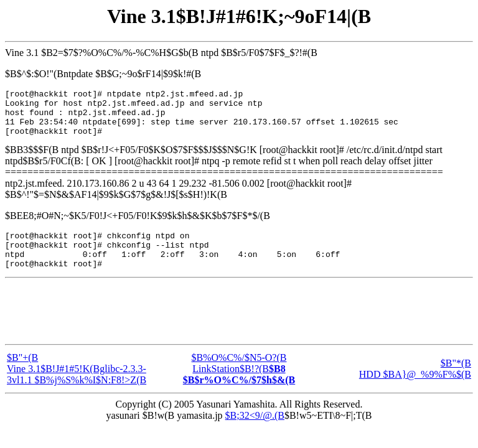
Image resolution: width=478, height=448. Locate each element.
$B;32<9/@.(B (255, 432)
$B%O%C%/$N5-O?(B (239, 374)
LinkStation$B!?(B (239, 391)
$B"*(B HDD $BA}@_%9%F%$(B (415, 385)
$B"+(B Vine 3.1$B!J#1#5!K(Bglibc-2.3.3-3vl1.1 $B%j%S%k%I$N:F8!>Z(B (77, 385)
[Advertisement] (239, 328)
